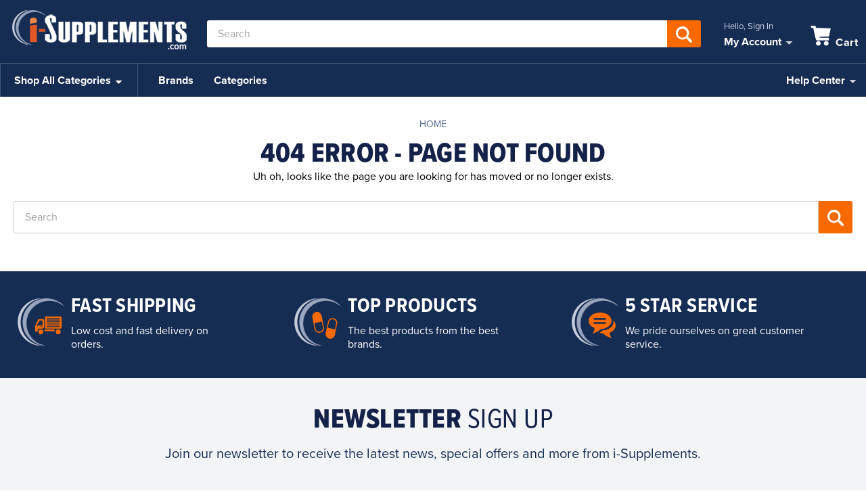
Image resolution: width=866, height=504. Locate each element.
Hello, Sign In (749, 26)
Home (433, 124)
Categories (241, 81)
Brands (176, 81)
